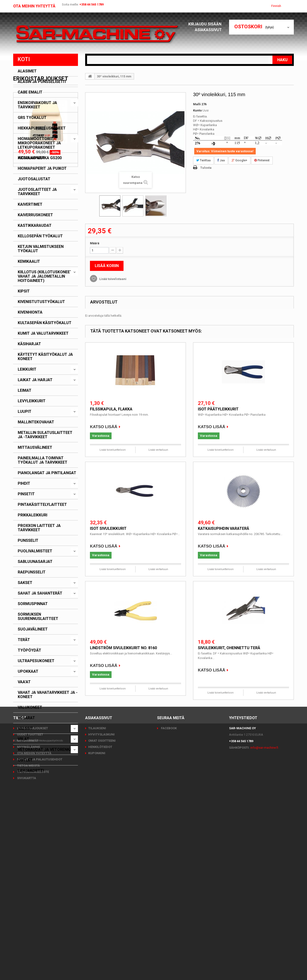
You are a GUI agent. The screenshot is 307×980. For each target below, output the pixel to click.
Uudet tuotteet (30, 908)
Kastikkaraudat (35, 226)
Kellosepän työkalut (40, 236)
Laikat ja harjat (35, 380)
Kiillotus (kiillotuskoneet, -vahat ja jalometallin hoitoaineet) (47, 276)
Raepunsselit (32, 572)
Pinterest (262, 160)
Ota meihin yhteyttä (34, 6)
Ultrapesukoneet (36, 661)
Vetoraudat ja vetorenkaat (47, 750)
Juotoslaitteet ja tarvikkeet (37, 192)
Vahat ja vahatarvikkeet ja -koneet (48, 695)
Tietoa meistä (28, 940)
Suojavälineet (33, 629)
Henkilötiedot (100, 921)
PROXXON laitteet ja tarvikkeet (39, 528)
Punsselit (28, 541)
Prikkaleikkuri (32, 515)
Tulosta (206, 168)
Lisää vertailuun (158, 450)
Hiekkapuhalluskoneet (42, 128)
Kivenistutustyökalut (41, 302)
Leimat (25, 391)
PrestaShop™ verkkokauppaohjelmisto (42, 967)
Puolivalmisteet (35, 551)
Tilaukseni (97, 902)
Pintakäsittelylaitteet (42, 505)
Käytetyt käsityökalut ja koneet (45, 357)
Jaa (221, 160)
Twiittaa (203, 160)
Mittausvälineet (35, 448)
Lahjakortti (31, 771)
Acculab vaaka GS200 (40, 865)
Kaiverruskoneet (35, 215)
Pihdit (24, 484)
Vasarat (26, 718)
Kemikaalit (29, 262)
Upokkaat (28, 671)
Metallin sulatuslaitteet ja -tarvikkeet (45, 435)
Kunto (197, 110)
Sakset (25, 583)
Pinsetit (26, 494)
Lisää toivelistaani (112, 279)
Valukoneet (30, 707)
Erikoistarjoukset (41, 785)
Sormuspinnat (33, 604)
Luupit (25, 412)
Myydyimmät (27, 915)
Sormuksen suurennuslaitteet (38, 617)
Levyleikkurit (32, 401)
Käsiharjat (29, 344)
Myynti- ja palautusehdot (39, 933)
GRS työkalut (32, 118)
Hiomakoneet (31, 158)
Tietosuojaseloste (33, 946)
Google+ (239, 160)
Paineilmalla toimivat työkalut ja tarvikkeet (43, 460)
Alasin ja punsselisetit (42, 82)
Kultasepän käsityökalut (45, 323)
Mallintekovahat (36, 422)
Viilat (24, 739)
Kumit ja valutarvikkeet (43, 333)
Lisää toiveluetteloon (113, 450)
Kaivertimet (30, 204)
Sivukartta (26, 952)
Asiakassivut (210, 30)
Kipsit (24, 291)
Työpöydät (30, 650)
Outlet (25, 760)
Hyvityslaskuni (101, 908)
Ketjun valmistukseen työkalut (41, 249)
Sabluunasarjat (35, 562)
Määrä (95, 243)
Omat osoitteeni (102, 915)
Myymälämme (28, 921)
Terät (24, 640)
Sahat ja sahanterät (40, 593)
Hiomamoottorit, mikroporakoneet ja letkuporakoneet (39, 143)
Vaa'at (24, 682)
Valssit (25, 729)
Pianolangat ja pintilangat (47, 473)
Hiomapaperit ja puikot (42, 169)
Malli (197, 104)
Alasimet (27, 71)
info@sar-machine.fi (264, 922)
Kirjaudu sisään (206, 24)
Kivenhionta (30, 312)
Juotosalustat (34, 179)
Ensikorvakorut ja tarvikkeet (37, 105)
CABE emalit (30, 92)
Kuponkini (97, 927)
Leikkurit (27, 369)
